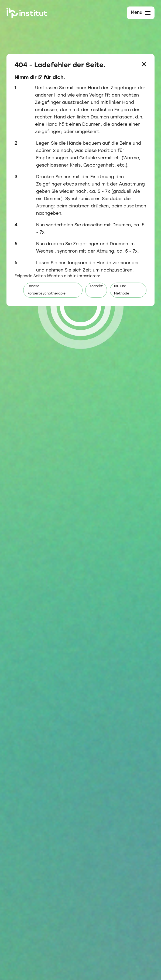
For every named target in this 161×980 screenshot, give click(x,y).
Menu (141, 13)
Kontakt (96, 286)
